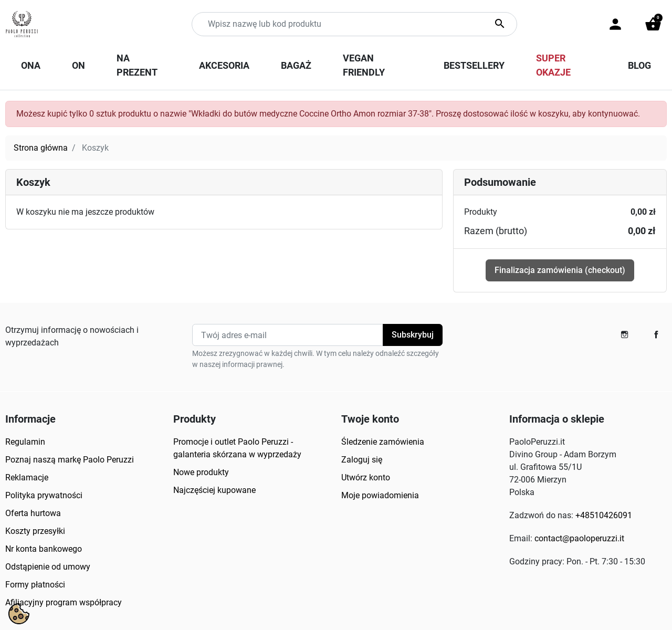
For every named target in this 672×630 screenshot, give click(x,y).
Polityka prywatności (44, 495)
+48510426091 (604, 515)
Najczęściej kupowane (214, 490)
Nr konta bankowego (44, 549)
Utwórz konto (366, 477)
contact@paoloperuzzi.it (579, 538)
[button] (653, 24)
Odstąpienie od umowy (48, 567)
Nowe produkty (201, 472)
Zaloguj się (362, 460)
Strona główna (41, 148)
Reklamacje (27, 477)
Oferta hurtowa (33, 513)
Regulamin (25, 442)
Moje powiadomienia (380, 495)
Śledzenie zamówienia (383, 442)
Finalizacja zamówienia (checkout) (560, 270)
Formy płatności (35, 585)
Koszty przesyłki (35, 531)
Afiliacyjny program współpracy (64, 602)
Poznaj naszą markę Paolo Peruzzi (70, 460)
